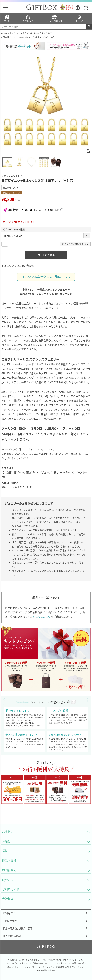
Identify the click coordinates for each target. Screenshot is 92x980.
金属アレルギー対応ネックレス (37, 33)
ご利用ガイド (28, 18)
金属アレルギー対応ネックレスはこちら (33, 571)
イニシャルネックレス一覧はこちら (46, 277)
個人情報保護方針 (13, 936)
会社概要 (8, 899)
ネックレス (15, 33)
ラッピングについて (54, 18)
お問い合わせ (10, 921)
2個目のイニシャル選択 (14, 229)
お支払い (8, 832)
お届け (6, 841)
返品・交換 (9, 860)
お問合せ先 (9, 870)
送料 (5, 851)
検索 (89, 27)
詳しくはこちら (42, 617)
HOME (4, 33)
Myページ (79, 18)
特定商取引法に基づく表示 (18, 928)
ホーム (7, 18)
